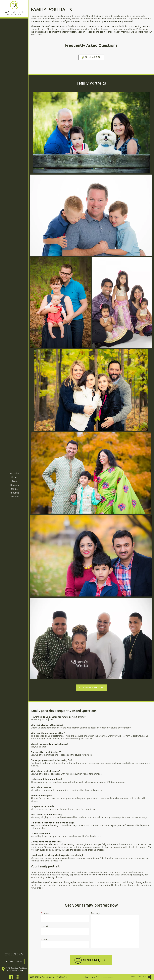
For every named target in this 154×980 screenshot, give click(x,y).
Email (46, 926)
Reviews (15, 485)
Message (96, 913)
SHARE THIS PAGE (142, 977)
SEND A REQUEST (91, 960)
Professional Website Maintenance (99, 977)
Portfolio (15, 473)
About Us (14, 493)
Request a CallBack (14, 962)
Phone (47, 940)
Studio (14, 489)
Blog (15, 481)
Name (47, 913)
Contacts (14, 497)
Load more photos (91, 688)
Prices (14, 477)
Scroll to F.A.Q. (91, 57)
